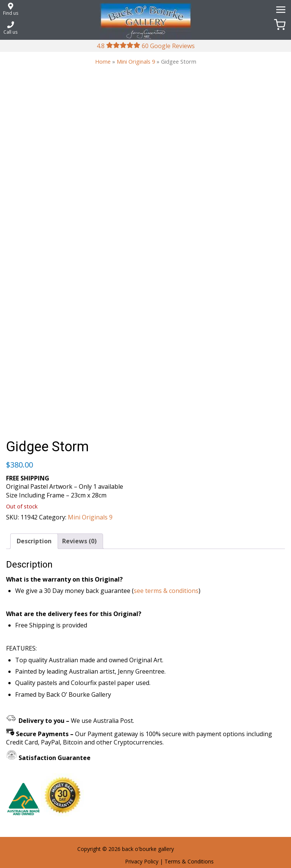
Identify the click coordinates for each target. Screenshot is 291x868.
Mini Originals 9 (136, 61)
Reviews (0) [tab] (79, 541)
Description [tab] (34, 541)
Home (103, 61)
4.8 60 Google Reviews (146, 46)
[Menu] (280, 9)
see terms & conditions (166, 591)
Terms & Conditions (189, 861)
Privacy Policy (142, 861)
